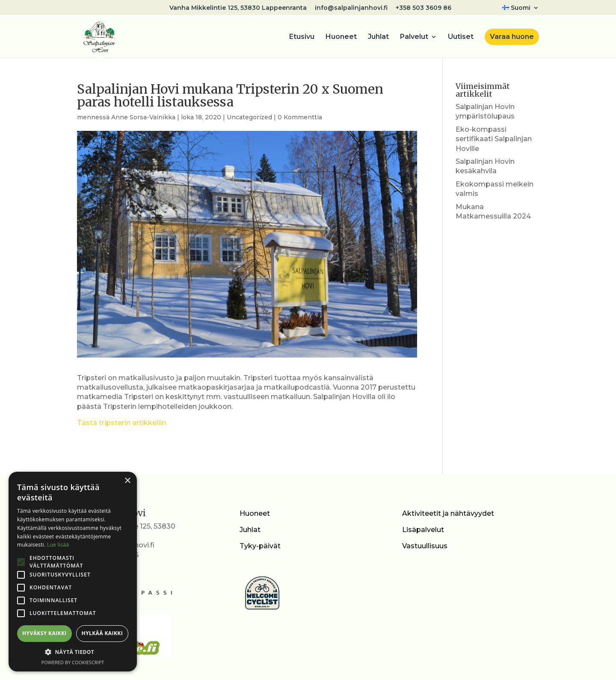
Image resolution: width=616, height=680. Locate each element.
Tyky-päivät (260, 546)
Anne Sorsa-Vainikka (143, 117)
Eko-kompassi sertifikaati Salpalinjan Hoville (494, 139)
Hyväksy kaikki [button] (44, 633)
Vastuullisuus (425, 546)
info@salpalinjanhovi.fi (351, 8)
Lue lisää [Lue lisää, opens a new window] (58, 545)
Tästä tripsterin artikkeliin (121, 423)
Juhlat (378, 37)
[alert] (73, 572)
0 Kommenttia (300, 117)
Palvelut (414, 37)
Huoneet (341, 37)
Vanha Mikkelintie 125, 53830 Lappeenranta (238, 8)
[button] (73, 652)
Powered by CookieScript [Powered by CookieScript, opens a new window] (73, 662)
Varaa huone (512, 37)
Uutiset (461, 37)
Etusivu (302, 37)
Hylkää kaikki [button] (102, 633)
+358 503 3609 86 (423, 8)
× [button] (127, 481)
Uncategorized (249, 117)
